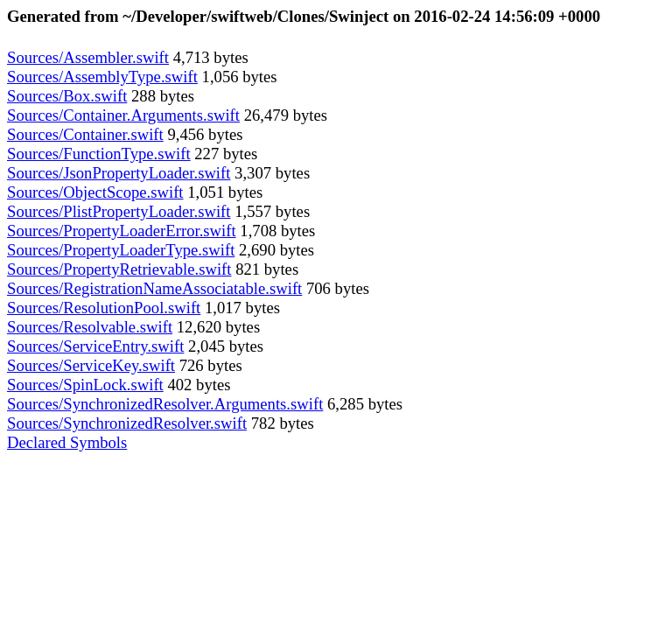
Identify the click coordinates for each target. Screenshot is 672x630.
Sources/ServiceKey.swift (91, 365)
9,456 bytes (203, 134)
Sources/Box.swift (67, 96)
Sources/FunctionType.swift (99, 154)
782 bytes (280, 423)
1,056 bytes (238, 77)
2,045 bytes (224, 346)
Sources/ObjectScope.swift (95, 192)
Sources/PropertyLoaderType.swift (121, 250)
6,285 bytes (363, 404)
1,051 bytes (224, 192)
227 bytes (224, 154)
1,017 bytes (240, 308)
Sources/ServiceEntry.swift (95, 346)
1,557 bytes (270, 211)
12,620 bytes (216, 327)
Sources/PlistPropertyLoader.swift (119, 211)
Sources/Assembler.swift (88, 57)
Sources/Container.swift (85, 134)
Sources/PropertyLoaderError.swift (122, 231)
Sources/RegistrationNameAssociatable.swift (154, 288)
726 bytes (209, 365)
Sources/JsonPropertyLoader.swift (119, 173)
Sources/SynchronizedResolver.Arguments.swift (165, 404)
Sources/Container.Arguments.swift (123, 115)
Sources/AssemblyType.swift (102, 77)
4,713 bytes (209, 57)
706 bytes (336, 288)
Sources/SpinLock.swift (85, 385)
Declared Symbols (67, 442)
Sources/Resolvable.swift (90, 327)
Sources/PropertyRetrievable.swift (119, 269)
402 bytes (197, 385)
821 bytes (265, 269)
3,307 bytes (270, 173)
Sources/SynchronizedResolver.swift (127, 423)
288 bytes (161, 96)
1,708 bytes (276, 231)
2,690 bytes (274, 250)
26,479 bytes (283, 115)
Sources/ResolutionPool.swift (104, 308)
